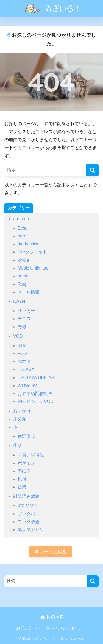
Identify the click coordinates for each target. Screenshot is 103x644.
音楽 (22, 487)
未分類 (20, 419)
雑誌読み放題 (26, 496)
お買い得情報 (31, 455)
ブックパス (29, 514)
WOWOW (27, 386)
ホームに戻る (50, 552)
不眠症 (24, 471)
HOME (51, 617)
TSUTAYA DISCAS (36, 378)
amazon (21, 219)
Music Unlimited (33, 268)
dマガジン (28, 506)
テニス (24, 319)
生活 (18, 446)
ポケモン (26, 463)
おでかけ (22, 411)
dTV (22, 346)
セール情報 (29, 292)
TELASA (26, 369)
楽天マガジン (31, 530)
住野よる (26, 436)
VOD (18, 336)
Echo (23, 228)
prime (23, 276)
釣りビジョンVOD (36, 401)
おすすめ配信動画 (35, 393)
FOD (22, 354)
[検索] (92, 170)
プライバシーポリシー (66, 628)
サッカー (26, 311)
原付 (22, 479)
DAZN (19, 301)
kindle (23, 260)
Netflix (24, 361)
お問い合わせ (29, 628)
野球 (22, 327)
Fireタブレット (32, 252)
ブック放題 (29, 522)
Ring (22, 284)
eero (22, 236)
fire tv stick (28, 244)
